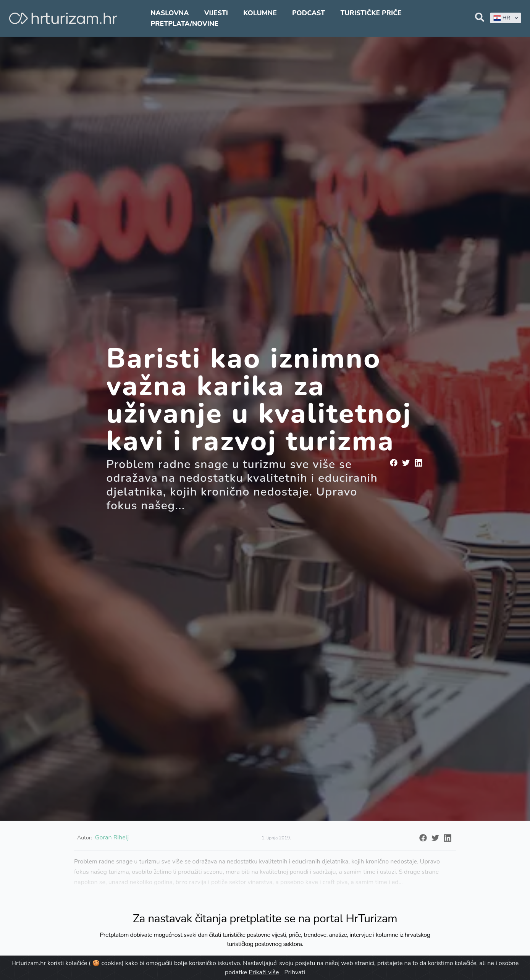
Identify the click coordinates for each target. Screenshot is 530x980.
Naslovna (170, 13)
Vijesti (216, 13)
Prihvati (295, 972)
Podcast (309, 13)
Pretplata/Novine (185, 24)
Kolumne (260, 13)
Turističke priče (371, 13)
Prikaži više (264, 972)
